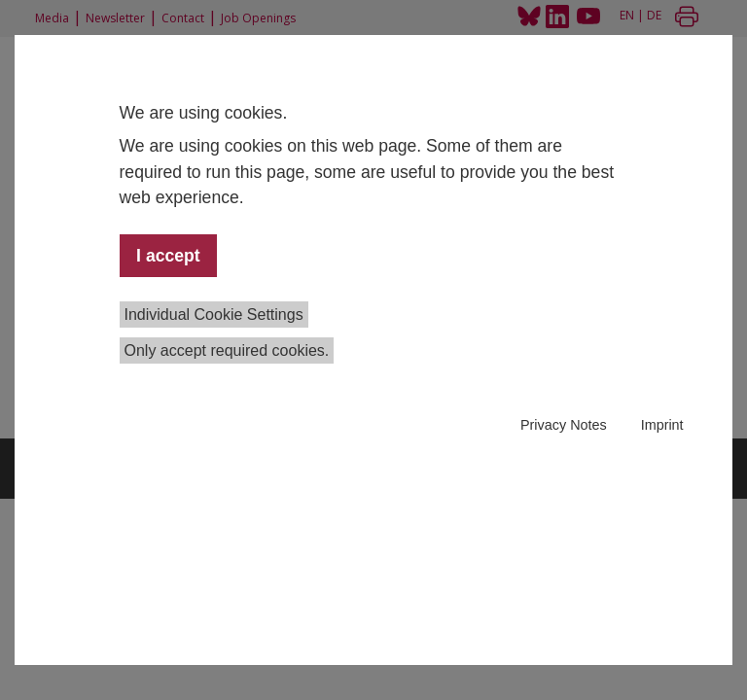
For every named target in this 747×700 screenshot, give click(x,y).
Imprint (662, 425)
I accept (168, 256)
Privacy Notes (564, 425)
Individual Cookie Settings (214, 315)
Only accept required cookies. (227, 350)
